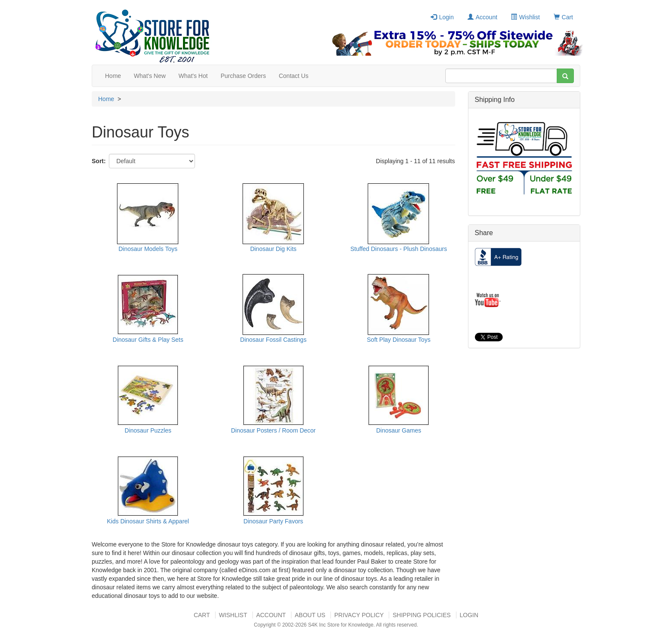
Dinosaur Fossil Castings (273, 340)
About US (310, 615)
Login (442, 17)
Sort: (99, 161)
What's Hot (193, 76)
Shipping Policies (421, 615)
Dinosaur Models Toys (148, 249)
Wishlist (525, 17)
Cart (563, 17)
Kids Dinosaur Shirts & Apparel (148, 521)
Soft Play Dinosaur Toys (399, 340)
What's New (150, 76)
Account (483, 17)
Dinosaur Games (399, 430)
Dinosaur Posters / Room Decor (273, 430)
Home (113, 76)
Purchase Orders (243, 76)
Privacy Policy (359, 615)
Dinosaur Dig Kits (273, 249)
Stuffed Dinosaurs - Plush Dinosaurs (399, 249)
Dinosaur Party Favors (273, 521)
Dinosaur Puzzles (148, 430)
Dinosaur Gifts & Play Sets (148, 340)
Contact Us (293, 76)
